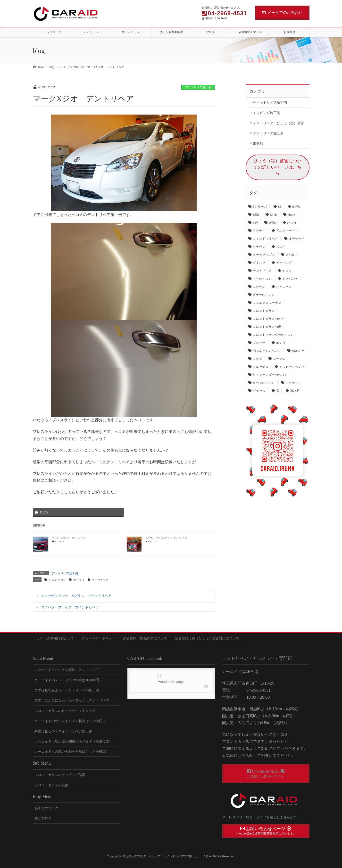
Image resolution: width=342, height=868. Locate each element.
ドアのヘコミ (57, 580)
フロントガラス (264, 311)
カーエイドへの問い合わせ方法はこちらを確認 (70, 752)
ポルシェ (298, 351)
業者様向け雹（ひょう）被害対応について (207, 638)
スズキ (281, 247)
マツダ (257, 359)
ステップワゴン (264, 255)
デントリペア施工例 (198, 87)
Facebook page (171, 682)
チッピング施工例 (267, 113)
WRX (272, 223)
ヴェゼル (259, 391)
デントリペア (262, 271)
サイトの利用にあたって (55, 638)
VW (255, 223)
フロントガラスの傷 (267, 327)
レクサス (292, 383)
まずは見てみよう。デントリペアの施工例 (67, 690)
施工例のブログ (46, 808)
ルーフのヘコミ (264, 383)
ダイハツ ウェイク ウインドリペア (70, 607)
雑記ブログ (43, 818)
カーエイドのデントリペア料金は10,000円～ (69, 680)
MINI (273, 215)
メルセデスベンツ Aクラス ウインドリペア (76, 596)
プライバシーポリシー (99, 638)
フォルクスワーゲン (267, 303)
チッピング (284, 263)
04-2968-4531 (258, 690)
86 (280, 207)
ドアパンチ (290, 279)
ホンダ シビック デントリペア (69, 538)
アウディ (259, 231)
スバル (290, 255)
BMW (296, 207)
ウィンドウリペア (265, 239)
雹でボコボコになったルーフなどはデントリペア (72, 700)
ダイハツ (259, 263)
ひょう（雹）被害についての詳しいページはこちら (277, 167)
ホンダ (281, 343)
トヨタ (287, 271)
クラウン (259, 247)
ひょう (292, 223)
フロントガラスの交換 (51, 785)
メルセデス (261, 367)
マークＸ (79, 580)
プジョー (259, 343)
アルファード (285, 231)
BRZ (256, 215)
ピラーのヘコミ (264, 295)
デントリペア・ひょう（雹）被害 (278, 123)
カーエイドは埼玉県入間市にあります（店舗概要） (74, 741)
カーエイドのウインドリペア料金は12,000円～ (70, 721)
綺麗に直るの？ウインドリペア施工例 (63, 731)
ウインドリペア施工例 (270, 103)
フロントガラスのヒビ (268, 319)
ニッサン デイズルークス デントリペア (166, 538)
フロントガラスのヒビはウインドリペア (65, 711)
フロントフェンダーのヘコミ (273, 335)
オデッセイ (296, 239)
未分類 (258, 143)
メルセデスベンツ (292, 367)
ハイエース (284, 287)
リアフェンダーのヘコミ (270, 375)
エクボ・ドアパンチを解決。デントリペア (67, 670)
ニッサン (259, 287)
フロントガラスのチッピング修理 (60, 775)
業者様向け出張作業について (145, 638)
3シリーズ (260, 207)
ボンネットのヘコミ (267, 351)
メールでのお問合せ (282, 12)
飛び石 (295, 391)
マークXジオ (100, 580)
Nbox (291, 215)
